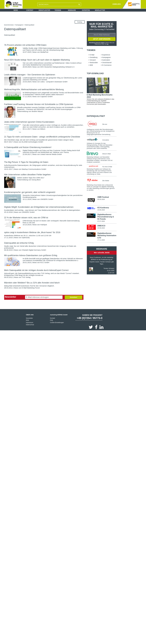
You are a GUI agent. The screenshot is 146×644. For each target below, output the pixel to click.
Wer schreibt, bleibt (102, 253)
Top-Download (95, 74)
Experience (106, 55)
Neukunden (94, 63)
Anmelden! (74, 297)
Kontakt (52, 318)
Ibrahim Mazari (37, 111)
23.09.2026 (101, 228)
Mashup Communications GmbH (34, 169)
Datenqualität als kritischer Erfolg (19, 243)
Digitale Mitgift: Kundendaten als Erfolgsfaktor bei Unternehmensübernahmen (39, 207)
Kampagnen (19, 25)
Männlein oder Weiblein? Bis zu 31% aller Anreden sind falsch (32, 283)
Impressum (30, 323)
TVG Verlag (26, 277)
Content (30, 10)
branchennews (9, 25)
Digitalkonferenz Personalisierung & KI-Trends (106, 217)
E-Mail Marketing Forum (31, 288)
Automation (106, 60)
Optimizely (26, 238)
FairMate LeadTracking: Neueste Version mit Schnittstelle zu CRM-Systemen (39, 104)
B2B (91, 65)
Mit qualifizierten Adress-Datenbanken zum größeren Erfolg (31, 255)
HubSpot (44, 225)
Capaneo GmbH (46, 96)
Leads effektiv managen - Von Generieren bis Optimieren (30, 75)
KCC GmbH (45, 262)
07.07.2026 (101, 221)
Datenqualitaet (96, 116)
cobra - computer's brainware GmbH (54, 82)
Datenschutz (30, 325)
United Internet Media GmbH (51, 154)
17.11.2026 (101, 240)
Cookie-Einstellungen (57, 323)
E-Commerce (107, 65)
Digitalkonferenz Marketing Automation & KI (107, 236)
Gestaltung (94, 58)
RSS (27, 320)
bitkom (43, 129)
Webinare (72, 10)
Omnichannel (107, 63)
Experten (86, 10)
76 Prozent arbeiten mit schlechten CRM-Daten (25, 45)
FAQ (51, 320)
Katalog (80, 22)
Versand (93, 60)
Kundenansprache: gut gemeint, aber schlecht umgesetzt (30, 192)
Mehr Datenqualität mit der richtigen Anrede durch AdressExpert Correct (36, 270)
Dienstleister (44, 10)
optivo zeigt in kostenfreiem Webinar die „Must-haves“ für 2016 (32, 232)
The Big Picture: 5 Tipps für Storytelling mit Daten (26, 162)
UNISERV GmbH (47, 199)
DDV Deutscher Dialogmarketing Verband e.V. (58, 67)
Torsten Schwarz (109, 269)
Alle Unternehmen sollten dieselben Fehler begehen (27, 175)
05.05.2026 (101, 200)
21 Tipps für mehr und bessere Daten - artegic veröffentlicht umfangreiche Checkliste (42, 137)
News (16, 10)
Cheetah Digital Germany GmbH (34, 250)
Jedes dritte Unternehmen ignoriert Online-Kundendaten (29, 122)
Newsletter (100, 10)
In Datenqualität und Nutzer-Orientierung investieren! (28, 147)
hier (108, 44)
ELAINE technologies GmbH (32, 142)
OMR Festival (103, 197)
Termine (58, 10)
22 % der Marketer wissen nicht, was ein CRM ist (26, 218)
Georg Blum (36, 180)
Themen (91, 50)
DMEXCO (101, 226)
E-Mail (92, 55)
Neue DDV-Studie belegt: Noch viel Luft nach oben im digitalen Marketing (37, 60)
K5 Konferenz (103, 208)
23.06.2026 (101, 210)
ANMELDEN (116, 4)
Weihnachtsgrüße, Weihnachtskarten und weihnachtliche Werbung (34, 89)
